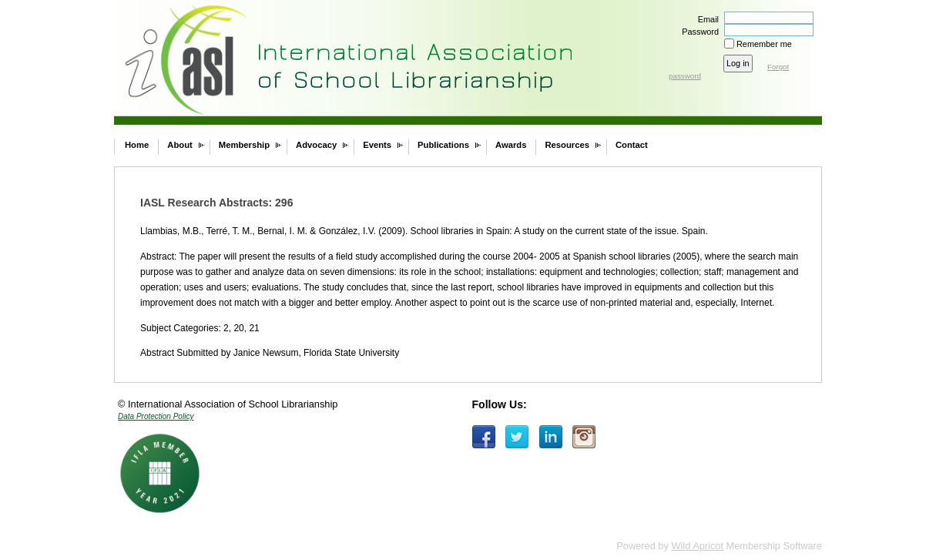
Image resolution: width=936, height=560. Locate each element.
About (180, 145)
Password (698, 32)
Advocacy (316, 145)
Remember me (764, 44)
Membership (244, 145)
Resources (567, 145)
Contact (632, 145)
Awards (511, 145)
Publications (443, 145)
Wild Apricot (697, 546)
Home (137, 145)
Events (377, 145)
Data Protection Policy (156, 416)
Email (706, 19)
